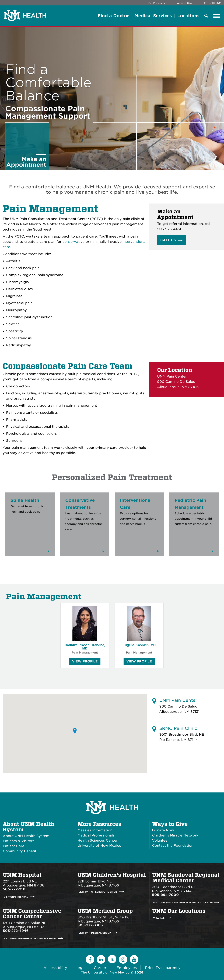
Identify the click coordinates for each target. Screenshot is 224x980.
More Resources (99, 824)
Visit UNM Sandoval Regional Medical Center (183, 902)
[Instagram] (123, 959)
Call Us (168, 240)
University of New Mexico (99, 846)
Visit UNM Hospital (16, 897)
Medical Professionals (96, 835)
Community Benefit (20, 851)
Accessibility (55, 968)
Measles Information (95, 830)
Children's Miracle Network (175, 835)
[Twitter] (112, 959)
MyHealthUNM (213, 3)
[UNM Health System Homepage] (112, 798)
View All (159, 918)
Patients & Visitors (19, 841)
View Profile (85, 662)
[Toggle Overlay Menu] (206, 16)
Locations (188, 16)
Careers (101, 968)
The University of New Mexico (105, 972)
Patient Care (14, 846)
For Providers (157, 3)
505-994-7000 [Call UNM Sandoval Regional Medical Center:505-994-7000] (165, 895)
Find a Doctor (113, 16)
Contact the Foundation (173, 846)
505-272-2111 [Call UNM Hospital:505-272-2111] (14, 889)
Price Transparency (163, 968)
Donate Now (163, 830)
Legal (80, 968)
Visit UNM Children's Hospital (98, 892)
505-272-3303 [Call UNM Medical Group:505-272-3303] (90, 925)
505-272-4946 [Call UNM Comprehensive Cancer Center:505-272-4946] (16, 931)
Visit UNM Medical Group (95, 933)
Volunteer (160, 840)
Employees (127, 968)
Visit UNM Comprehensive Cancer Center (30, 939)
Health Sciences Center (98, 840)
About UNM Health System (29, 827)
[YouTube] (134, 959)
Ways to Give (185, 3)
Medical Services (153, 16)
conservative (73, 242)
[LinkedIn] (101, 959)
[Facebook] (90, 959)
